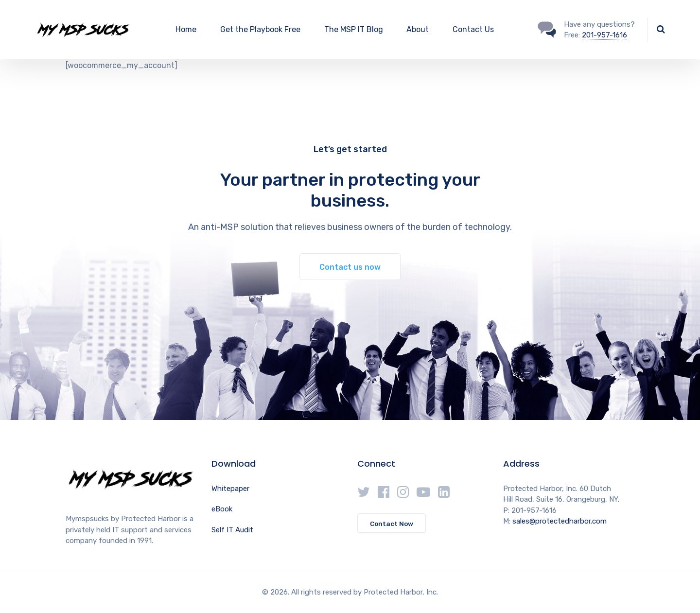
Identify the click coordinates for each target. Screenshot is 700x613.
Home (186, 29)
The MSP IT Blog (354, 29)
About (418, 29)
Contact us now (350, 267)
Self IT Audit (232, 530)
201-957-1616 (604, 35)
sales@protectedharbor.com (560, 521)
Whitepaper (230, 489)
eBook (222, 509)
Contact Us (473, 29)
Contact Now (392, 524)
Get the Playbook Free (260, 29)
